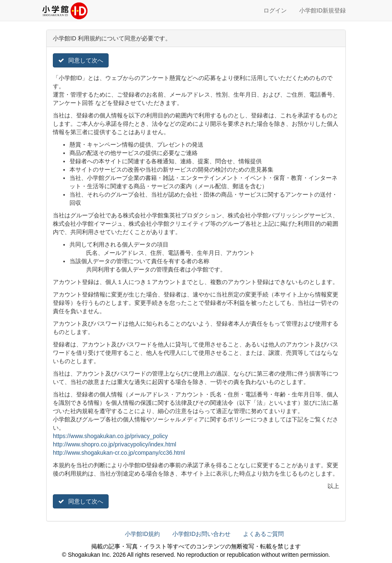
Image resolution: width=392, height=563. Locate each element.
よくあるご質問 (263, 534)
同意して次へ (81, 60)
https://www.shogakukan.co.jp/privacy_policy (110, 436)
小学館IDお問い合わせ (201, 534)
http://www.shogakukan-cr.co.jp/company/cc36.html (119, 453)
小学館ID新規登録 (323, 10)
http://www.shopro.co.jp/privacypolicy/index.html (114, 444)
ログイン (275, 10)
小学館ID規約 (142, 534)
